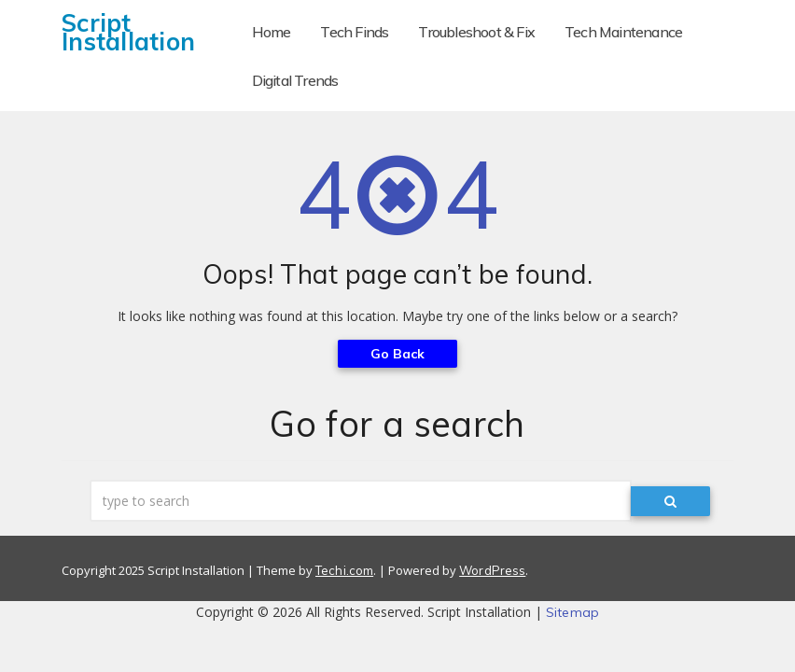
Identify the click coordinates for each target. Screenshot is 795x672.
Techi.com (344, 570)
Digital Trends (295, 80)
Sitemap (572, 612)
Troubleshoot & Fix (476, 32)
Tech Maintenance (623, 32)
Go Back (398, 354)
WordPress (492, 570)
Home (272, 32)
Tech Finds (354, 32)
